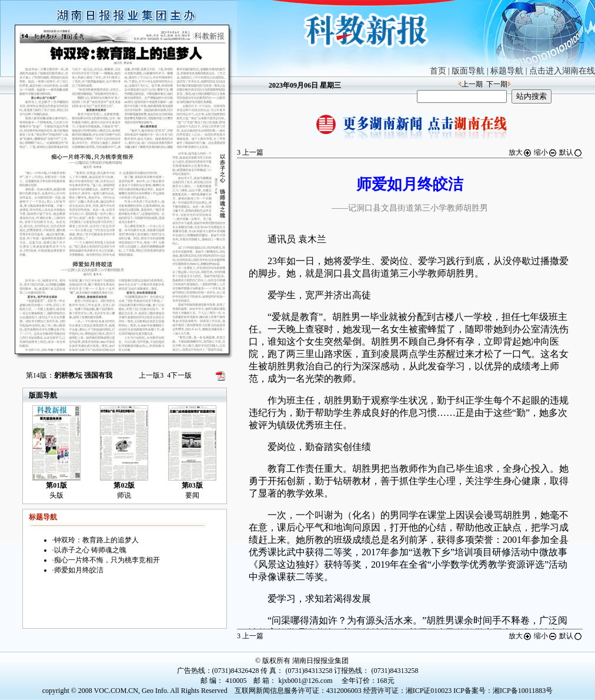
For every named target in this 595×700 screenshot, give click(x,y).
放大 (520, 152)
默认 (571, 152)
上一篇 (250, 152)
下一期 (497, 84)
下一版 (179, 375)
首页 (438, 71)
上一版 (151, 375)
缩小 (546, 152)
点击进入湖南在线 (562, 71)
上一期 (472, 84)
